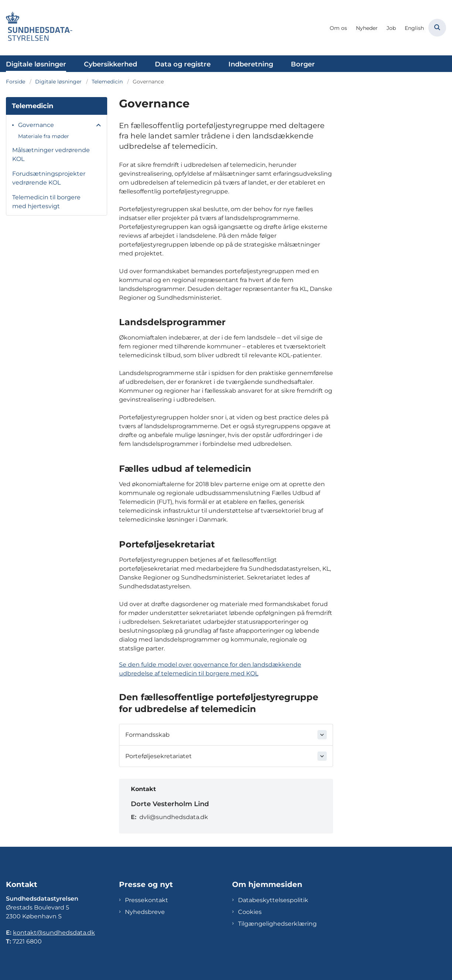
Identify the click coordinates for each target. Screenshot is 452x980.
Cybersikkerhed (111, 64)
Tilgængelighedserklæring (277, 924)
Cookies (250, 912)
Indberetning (251, 64)
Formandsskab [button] (147, 735)
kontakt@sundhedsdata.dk (54, 933)
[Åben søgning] (437, 28)
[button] (97, 125)
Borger (303, 64)
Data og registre (183, 64)
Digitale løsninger (36, 64)
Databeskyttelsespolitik (273, 900)
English (414, 28)
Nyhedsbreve (145, 912)
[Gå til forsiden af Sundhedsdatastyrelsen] (36, 28)
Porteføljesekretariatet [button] (159, 756)
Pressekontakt (147, 900)
